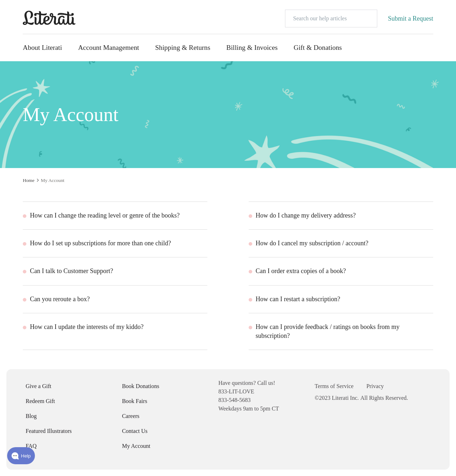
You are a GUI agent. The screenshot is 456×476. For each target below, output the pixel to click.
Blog (31, 416)
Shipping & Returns (183, 48)
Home (29, 181)
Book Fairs (134, 401)
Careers (131, 416)
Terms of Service (334, 386)
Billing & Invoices (252, 48)
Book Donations (140, 386)
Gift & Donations (318, 48)
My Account (136, 446)
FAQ (31, 446)
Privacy (375, 386)
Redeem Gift (40, 401)
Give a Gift (38, 386)
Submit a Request (411, 19)
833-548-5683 (235, 400)
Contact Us (135, 431)
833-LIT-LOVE (236, 391)
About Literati (42, 48)
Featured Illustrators (49, 431)
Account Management (108, 48)
